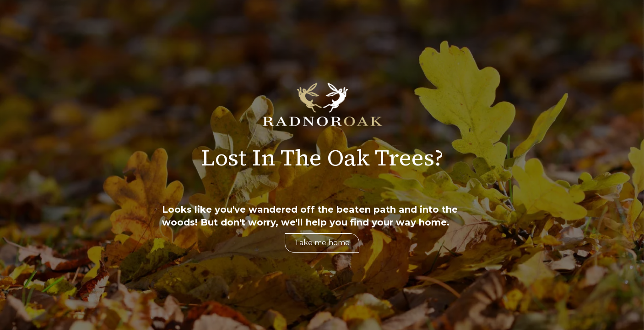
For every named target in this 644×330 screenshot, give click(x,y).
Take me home (322, 243)
